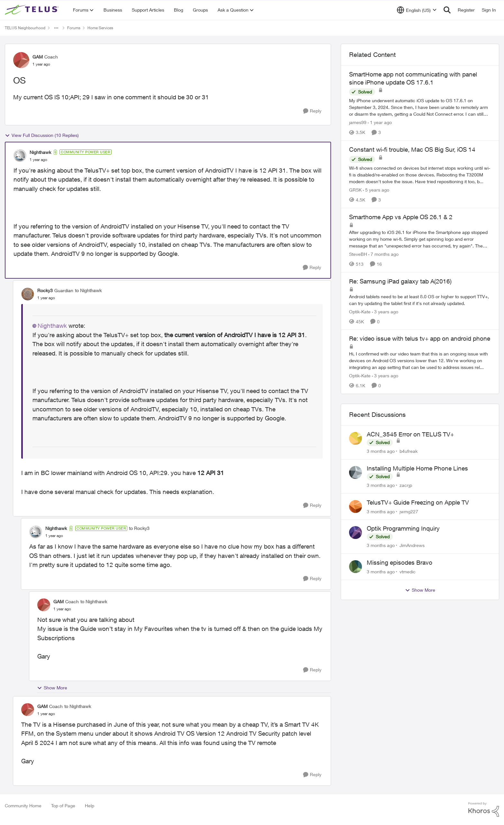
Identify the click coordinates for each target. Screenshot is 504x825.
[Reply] (312, 111)
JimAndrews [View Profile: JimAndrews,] (412, 545)
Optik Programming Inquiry (403, 528)
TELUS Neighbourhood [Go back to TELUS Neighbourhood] (25, 28)
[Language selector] (417, 10)
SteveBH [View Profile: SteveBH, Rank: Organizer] (358, 254)
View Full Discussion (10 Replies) (42, 135)
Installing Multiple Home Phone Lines (417, 468)
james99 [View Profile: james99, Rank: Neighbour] (358, 122)
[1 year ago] (380, 122)
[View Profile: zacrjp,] (355, 472)
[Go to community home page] (32, 10)
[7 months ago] (383, 254)
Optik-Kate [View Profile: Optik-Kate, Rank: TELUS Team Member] (360, 311)
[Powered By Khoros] (484, 810)
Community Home (23, 806)
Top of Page (63, 806)
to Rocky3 (139, 528)
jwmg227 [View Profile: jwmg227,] (409, 511)
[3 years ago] (385, 311)
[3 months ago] (381, 451)
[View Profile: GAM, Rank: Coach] (21, 60)
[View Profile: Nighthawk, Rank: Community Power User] (20, 156)
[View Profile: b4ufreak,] (355, 438)
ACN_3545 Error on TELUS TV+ (410, 434)
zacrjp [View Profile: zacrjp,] (406, 485)
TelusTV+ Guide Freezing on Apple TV (418, 502)
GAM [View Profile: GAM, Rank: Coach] (38, 57)
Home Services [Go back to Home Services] (100, 28)
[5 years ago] (376, 190)
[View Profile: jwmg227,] (355, 507)
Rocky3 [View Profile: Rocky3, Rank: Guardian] (45, 290)
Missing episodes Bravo (400, 562)
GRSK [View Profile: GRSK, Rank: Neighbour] (355, 190)
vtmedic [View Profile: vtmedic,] (408, 572)
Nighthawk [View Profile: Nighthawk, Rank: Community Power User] (40, 152)
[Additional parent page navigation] (56, 28)
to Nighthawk (88, 290)
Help (90, 806)
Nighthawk (52, 326)
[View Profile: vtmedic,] (355, 567)
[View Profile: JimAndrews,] (355, 533)
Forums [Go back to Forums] (74, 28)
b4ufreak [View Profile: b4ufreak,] (409, 451)
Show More (52, 688)
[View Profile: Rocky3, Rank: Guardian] (28, 294)
